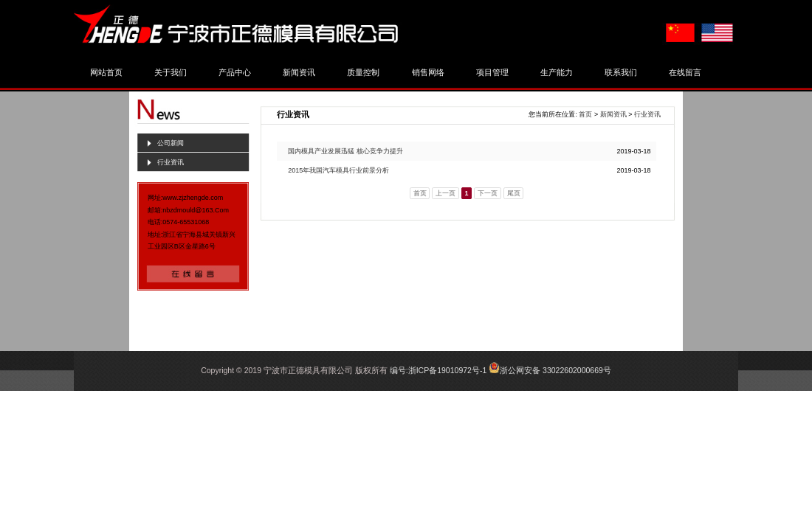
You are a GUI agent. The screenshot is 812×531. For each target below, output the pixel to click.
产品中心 (235, 72)
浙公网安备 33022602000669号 (555, 370)
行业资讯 (171, 162)
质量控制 (363, 72)
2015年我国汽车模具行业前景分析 (338, 170)
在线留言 (685, 72)
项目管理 (492, 72)
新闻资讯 (299, 72)
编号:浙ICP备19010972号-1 (438, 370)
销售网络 (428, 72)
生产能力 (557, 72)
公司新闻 (171, 143)
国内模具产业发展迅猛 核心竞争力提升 (345, 151)
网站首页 (106, 72)
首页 (585, 114)
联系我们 (621, 72)
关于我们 (171, 72)
